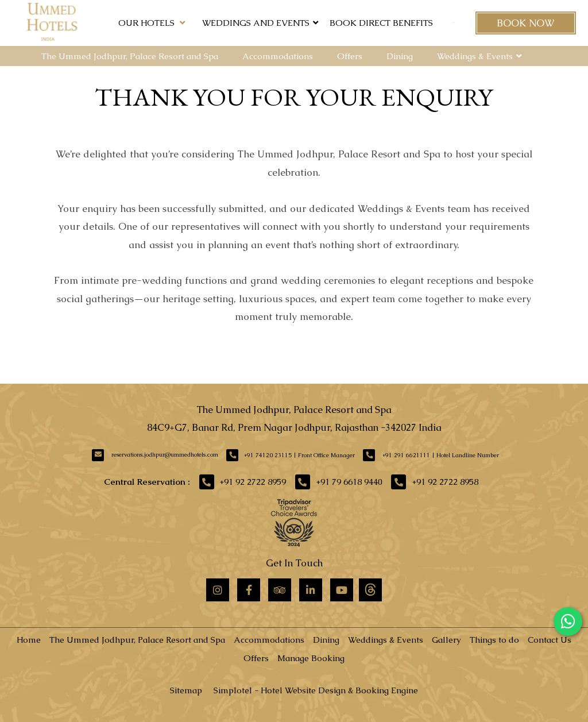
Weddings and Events (256, 23)
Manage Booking (311, 658)
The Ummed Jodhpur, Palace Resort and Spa (130, 56)
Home (29, 640)
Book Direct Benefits (381, 23)
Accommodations (278, 56)
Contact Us (550, 640)
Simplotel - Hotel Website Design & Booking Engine (316, 690)
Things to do (494, 640)
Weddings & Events (475, 56)
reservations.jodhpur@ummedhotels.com (165, 455)
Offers (350, 56)
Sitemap (186, 690)
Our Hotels (152, 23)
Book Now (525, 23)
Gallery (446, 640)
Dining (400, 56)
